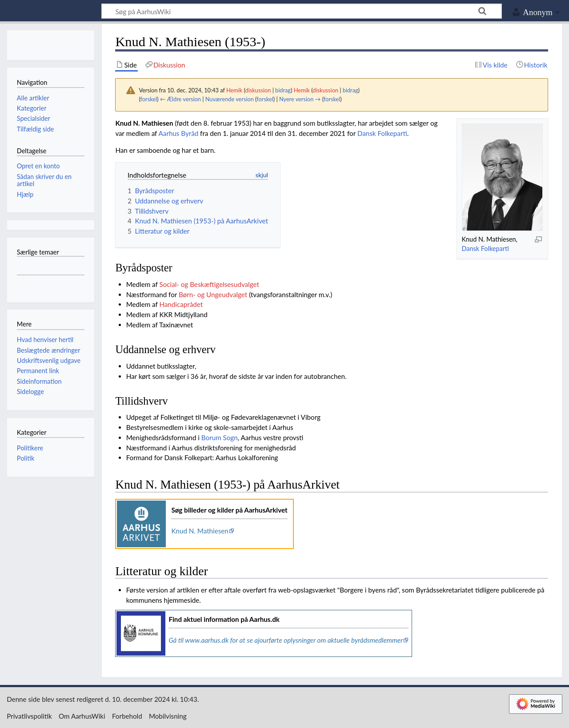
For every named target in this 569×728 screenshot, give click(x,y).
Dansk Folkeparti (485, 249)
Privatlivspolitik (29, 716)
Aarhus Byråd (179, 133)
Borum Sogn (220, 438)
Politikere (30, 448)
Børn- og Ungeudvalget (213, 294)
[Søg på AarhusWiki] (302, 11)
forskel (149, 99)
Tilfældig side (36, 129)
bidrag (283, 90)
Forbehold (127, 716)
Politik (26, 458)
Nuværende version (230, 99)
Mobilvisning (168, 716)
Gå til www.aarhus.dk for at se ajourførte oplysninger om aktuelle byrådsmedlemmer (286, 640)
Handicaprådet (181, 304)
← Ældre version (180, 99)
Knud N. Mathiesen (200, 531)
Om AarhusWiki (82, 716)
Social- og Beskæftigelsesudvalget (209, 284)
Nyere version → (300, 99)
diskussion (258, 90)
